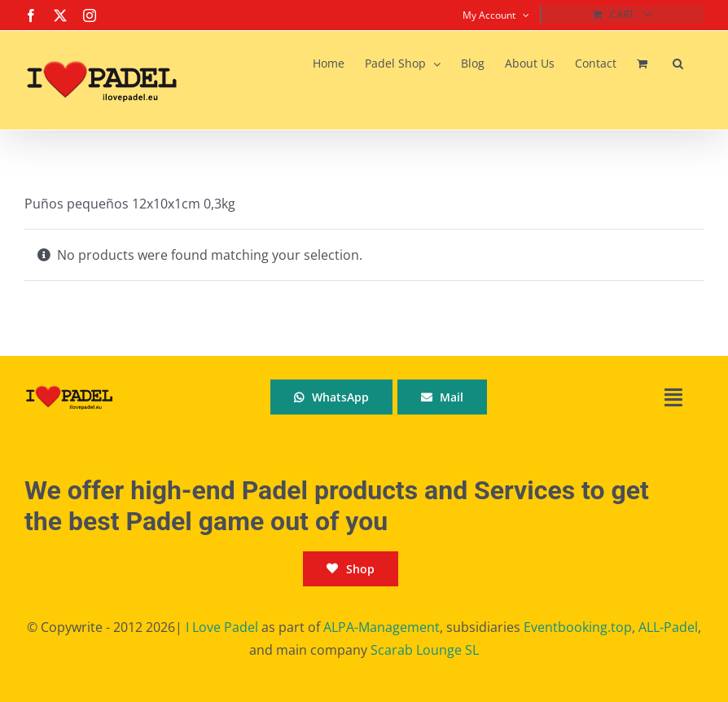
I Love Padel (222, 627)
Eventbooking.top (578, 627)
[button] (678, 64)
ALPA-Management (382, 627)
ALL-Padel (668, 627)
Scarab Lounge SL (425, 650)
